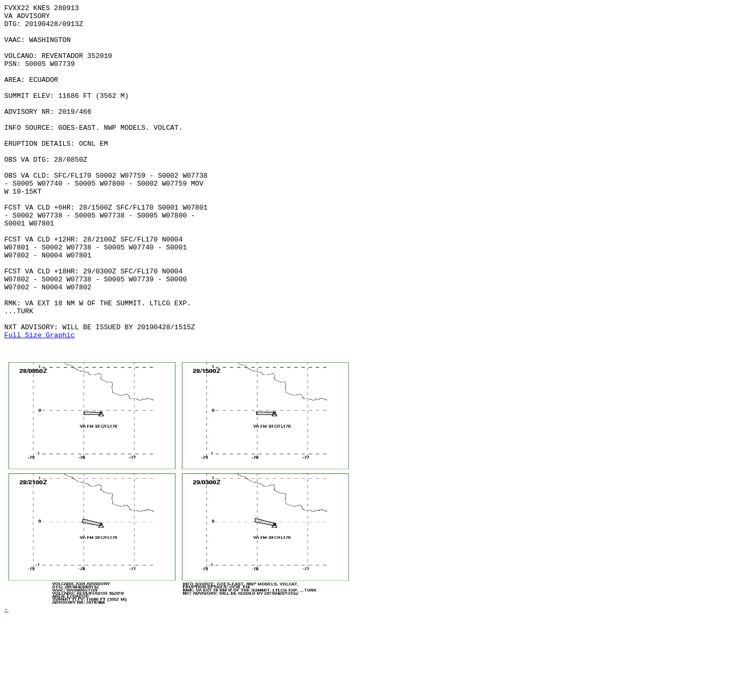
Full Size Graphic (40, 402)
